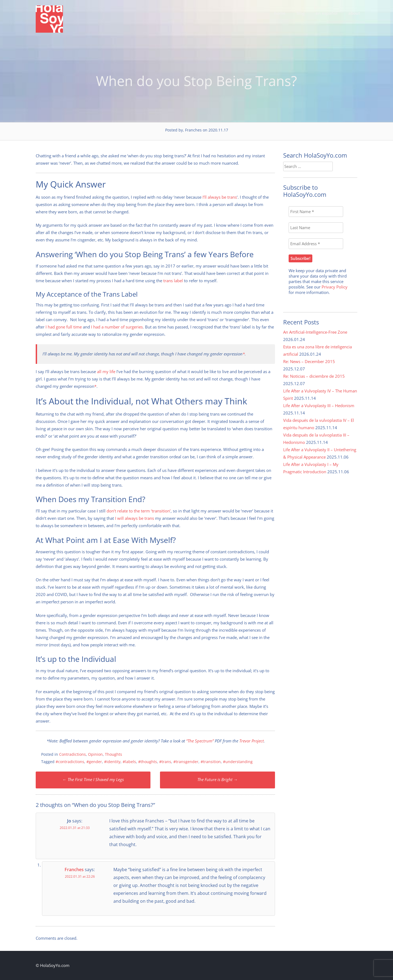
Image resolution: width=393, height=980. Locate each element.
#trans (165, 762)
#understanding (238, 762)
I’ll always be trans (220, 197)
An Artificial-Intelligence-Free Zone (315, 332)
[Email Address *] (316, 244)
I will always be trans (134, 518)
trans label (173, 281)
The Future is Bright (217, 779)
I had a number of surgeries (117, 327)
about (354, 13)
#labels (129, 762)
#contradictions (70, 762)
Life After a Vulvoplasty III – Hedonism (319, 405)
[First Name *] (316, 212)
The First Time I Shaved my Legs (93, 779)
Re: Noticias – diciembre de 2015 (314, 376)
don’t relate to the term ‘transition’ (139, 511)
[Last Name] (316, 228)
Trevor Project (252, 741)
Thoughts (114, 754)
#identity (112, 762)
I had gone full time (64, 327)
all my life (106, 371)
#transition (211, 762)
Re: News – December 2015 (309, 361)
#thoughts (148, 762)
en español (327, 13)
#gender (94, 762)
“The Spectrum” (200, 741)
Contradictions (72, 754)
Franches (74, 870)
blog (301, 13)
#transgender (186, 762)
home (280, 13)
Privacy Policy (335, 287)
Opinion (95, 754)
